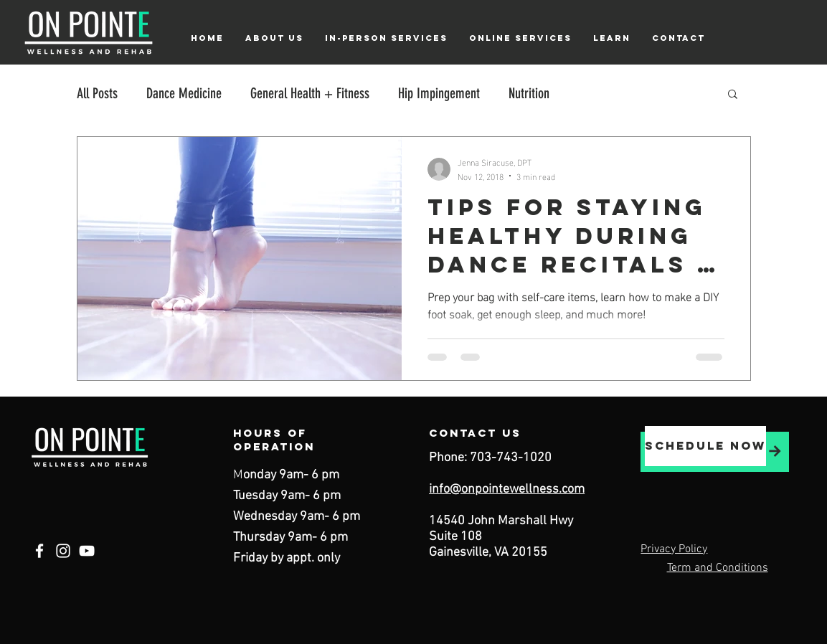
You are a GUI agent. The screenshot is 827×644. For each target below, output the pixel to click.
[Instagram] (63, 551)
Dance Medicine (184, 93)
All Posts (97, 93)
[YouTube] (87, 551)
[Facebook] (39, 551)
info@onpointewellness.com (507, 489)
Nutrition (529, 93)
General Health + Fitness (310, 93)
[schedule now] (705, 446)
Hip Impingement (439, 93)
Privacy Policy (674, 549)
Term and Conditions (718, 568)
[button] (274, 38)
